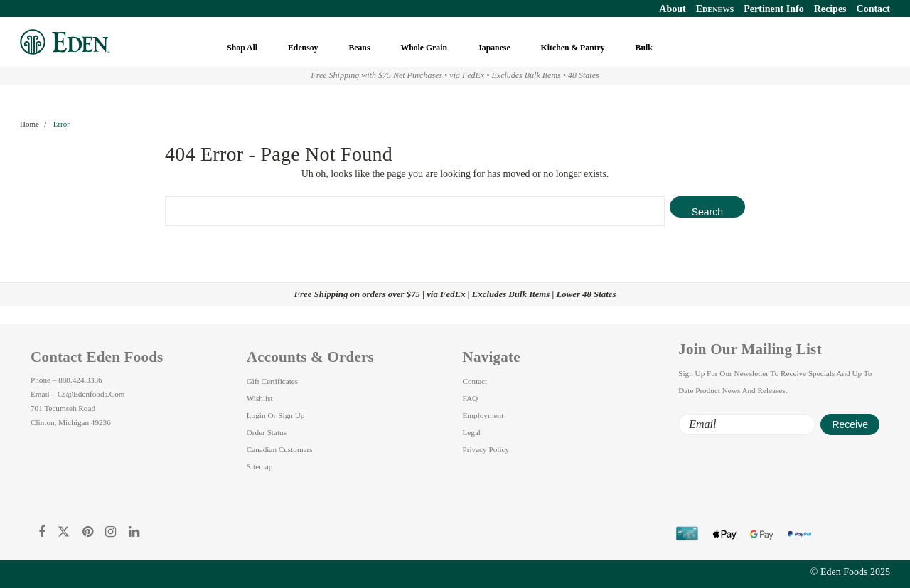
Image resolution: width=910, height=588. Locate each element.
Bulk (645, 48)
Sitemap (260, 466)
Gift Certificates (272, 381)
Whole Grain (425, 48)
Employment (483, 415)
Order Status (267, 432)
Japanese (495, 48)
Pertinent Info (773, 9)
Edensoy (304, 48)
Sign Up (291, 415)
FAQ (471, 398)
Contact (873, 9)
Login (256, 415)
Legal (472, 432)
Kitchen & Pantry (574, 48)
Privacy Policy (486, 449)
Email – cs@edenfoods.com (77, 394)
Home (30, 124)
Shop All (243, 48)
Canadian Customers (280, 449)
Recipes (830, 9)
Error (61, 124)
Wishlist (260, 398)
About (672, 9)
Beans (360, 48)
